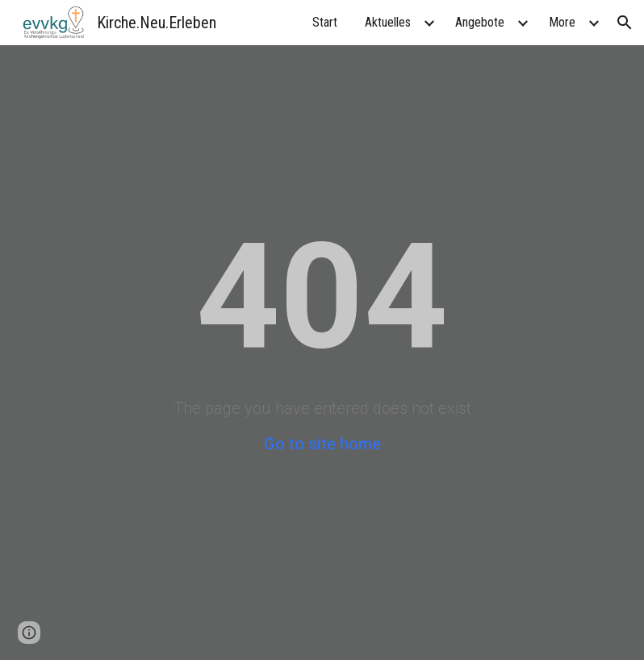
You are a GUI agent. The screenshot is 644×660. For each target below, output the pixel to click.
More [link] (562, 22)
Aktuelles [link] (388, 22)
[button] (625, 23)
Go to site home (322, 444)
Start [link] (325, 22)
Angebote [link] (480, 22)
